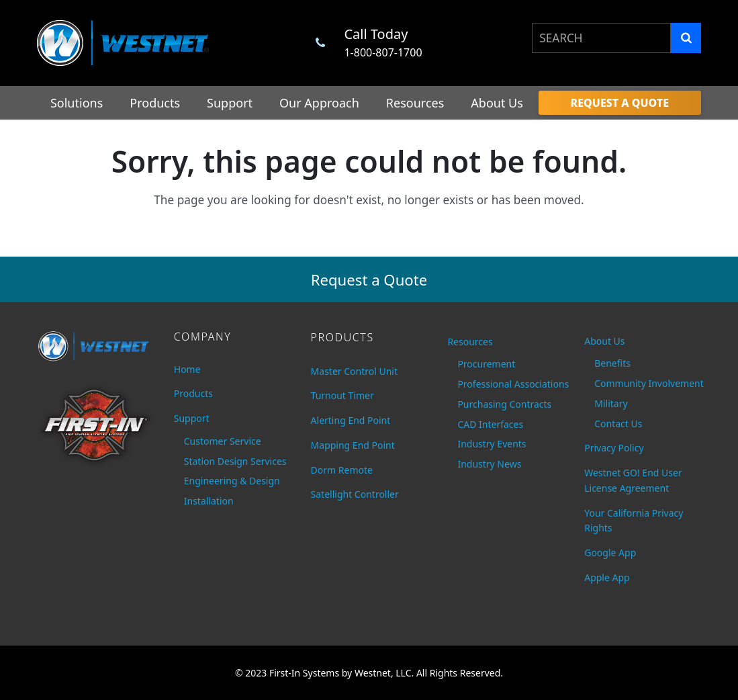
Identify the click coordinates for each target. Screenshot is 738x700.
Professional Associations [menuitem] (511, 384)
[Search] (686, 38)
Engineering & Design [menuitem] (232, 481)
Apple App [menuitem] (607, 577)
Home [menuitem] (187, 369)
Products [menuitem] (155, 103)
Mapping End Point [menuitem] (353, 445)
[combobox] (601, 38)
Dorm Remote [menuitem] (342, 470)
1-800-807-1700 (383, 52)
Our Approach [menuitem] (319, 103)
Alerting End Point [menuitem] (351, 420)
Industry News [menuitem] (489, 464)
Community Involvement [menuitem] (648, 383)
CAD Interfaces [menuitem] (490, 424)
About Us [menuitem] (497, 103)
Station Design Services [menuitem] (235, 461)
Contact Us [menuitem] (618, 424)
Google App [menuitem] (610, 553)
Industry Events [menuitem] (492, 444)
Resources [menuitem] (415, 103)
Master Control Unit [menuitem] (354, 371)
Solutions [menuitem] (77, 103)
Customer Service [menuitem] (223, 441)
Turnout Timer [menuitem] (342, 395)
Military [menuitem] (611, 403)
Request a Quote (369, 279)
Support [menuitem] (230, 103)
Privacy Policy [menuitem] (614, 448)
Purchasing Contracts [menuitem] (504, 404)
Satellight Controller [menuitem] (355, 494)
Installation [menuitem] (209, 501)
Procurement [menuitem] (486, 364)
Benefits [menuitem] (612, 363)
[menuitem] (620, 103)
